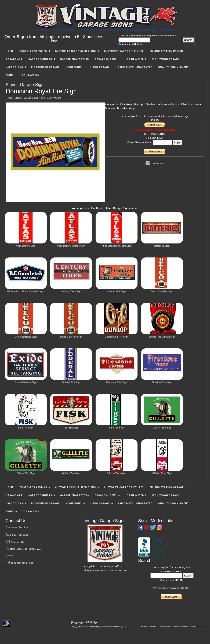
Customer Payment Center (171, 588)
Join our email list (19, 563)
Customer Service (17, 527)
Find (138, 36)
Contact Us (155, 163)
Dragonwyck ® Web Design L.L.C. (114, 627)
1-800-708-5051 (17, 535)
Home (9, 555)
